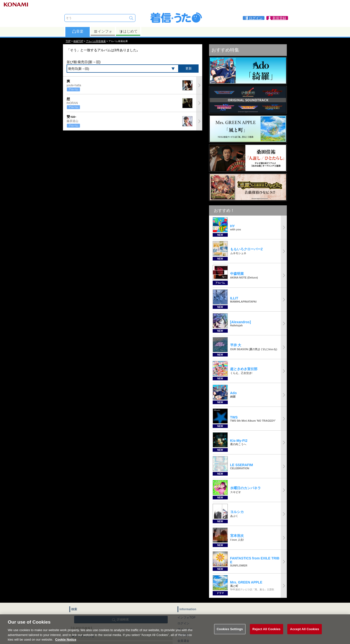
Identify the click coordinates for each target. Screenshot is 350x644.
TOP (68, 41)
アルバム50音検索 (96, 41)
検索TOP (78, 41)
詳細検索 (123, 619)
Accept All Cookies (305, 635)
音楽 (78, 31)
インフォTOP (187, 618)
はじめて (128, 31)
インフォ (103, 31)
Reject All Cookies (267, 635)
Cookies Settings (230, 635)
